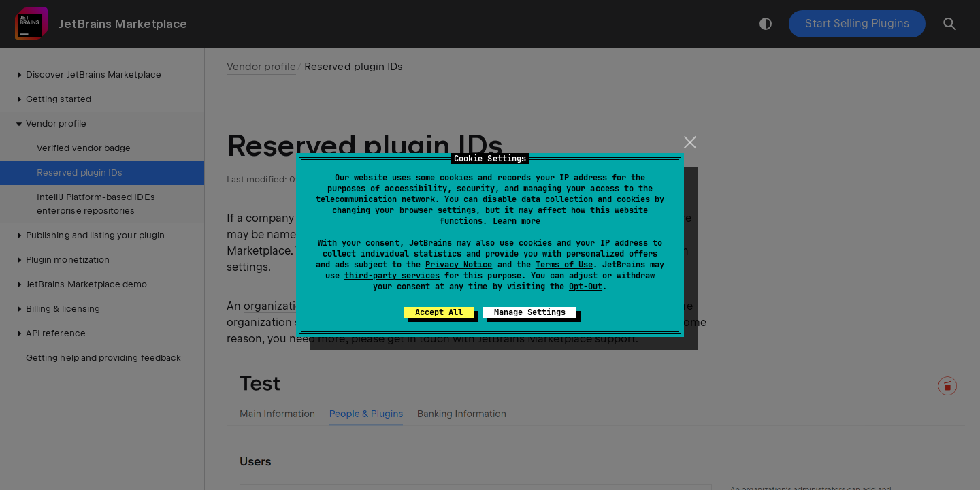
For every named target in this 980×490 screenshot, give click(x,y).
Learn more (517, 221)
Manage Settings (530, 312)
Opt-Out (586, 287)
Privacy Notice (459, 265)
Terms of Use (564, 265)
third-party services (392, 276)
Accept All (439, 312)
